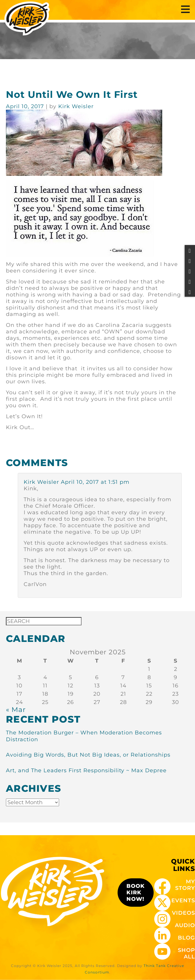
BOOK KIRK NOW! (136, 893)
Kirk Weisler (41, 482)
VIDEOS (183, 913)
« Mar (16, 709)
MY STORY (185, 885)
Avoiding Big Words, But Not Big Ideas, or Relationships (88, 755)
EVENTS (183, 901)
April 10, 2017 (26, 106)
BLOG (186, 938)
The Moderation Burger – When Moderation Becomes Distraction (84, 736)
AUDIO (185, 925)
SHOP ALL (186, 953)
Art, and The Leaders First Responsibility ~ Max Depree (86, 770)
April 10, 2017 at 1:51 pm (95, 482)
